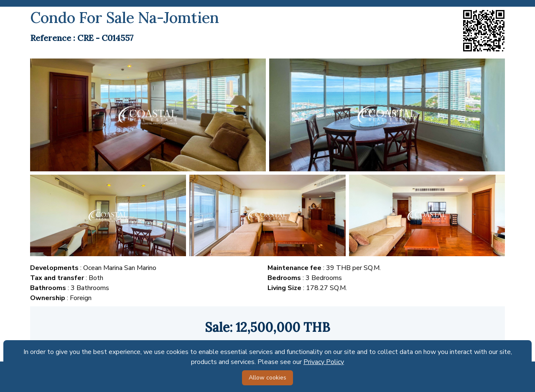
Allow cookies (267, 378)
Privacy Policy (324, 362)
